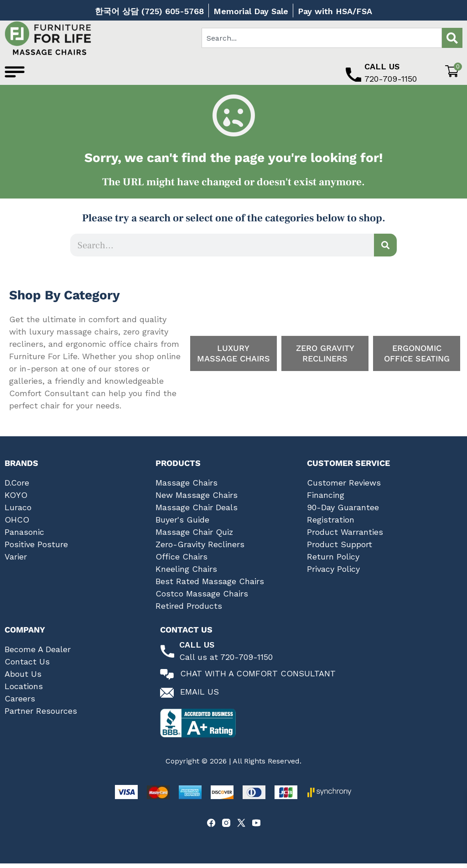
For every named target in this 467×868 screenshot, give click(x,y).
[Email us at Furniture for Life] (167, 698)
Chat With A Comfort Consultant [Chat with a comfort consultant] (258, 678)
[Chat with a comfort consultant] (167, 680)
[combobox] (322, 38)
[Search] (452, 38)
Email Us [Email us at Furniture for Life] (200, 697)
